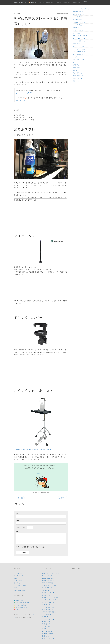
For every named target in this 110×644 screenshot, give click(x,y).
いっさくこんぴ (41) (79, 30)
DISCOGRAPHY (19, 581)
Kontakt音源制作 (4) (79, 17)
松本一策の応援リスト (20, 590)
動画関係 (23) (77, 65)
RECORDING (50, 2)
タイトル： (19, 514)
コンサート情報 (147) (79, 41)
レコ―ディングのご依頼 (22, 603)
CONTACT (67, 2)
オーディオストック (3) (79, 38)
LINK (16, 588)
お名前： (18, 520)
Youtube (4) (76, 28)
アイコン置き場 (19, 576)
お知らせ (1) (76, 33)
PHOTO (16, 578)
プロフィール (18, 573)
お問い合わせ (19, 610)
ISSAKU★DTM (20, 2)
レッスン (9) (76, 62)
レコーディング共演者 (20, 585)
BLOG (59, 2)
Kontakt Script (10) (78, 14)
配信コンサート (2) (78, 81)
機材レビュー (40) (78, 78)
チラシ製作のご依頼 (21, 607)
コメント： (19, 531)
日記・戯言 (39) (77, 73)
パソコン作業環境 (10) (79, 52)
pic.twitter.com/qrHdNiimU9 (26, 93)
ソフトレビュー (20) (79, 46)
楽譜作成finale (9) (78, 76)
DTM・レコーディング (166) (81, 9)
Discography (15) (78, 12)
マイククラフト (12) (79, 60)
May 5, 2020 (21, 100)
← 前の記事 (19, 498)
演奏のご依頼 (19, 600)
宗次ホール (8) (77, 68)
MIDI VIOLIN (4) (78, 20)
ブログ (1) (76, 57)
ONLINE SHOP (77, 2)
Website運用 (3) (77, 25)
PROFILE (32, 2)
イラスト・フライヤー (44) (80, 36)
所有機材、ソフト (19, 583)
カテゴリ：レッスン (62, 13)
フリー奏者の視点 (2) (79, 54)
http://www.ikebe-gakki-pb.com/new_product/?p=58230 (33, 450)
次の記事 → (62, 498)
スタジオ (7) (76, 44)
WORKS (41, 2)
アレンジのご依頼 (20, 605)
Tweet (38, 473)
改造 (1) (75, 70)
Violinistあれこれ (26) (79, 22)
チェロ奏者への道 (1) (79, 49)
